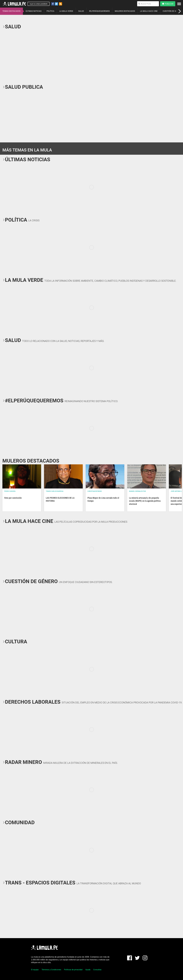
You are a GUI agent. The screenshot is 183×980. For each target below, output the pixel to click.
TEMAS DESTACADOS (11, 11)
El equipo (35, 970)
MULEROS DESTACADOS (125, 11)
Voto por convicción (13, 498)
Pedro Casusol (10, 491)
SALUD (81, 11)
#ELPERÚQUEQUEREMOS (99, 11)
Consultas (97, 970)
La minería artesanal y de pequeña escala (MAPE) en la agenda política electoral (145, 501)
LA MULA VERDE (66, 11)
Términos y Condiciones (51, 970)
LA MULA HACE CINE (149, 11)
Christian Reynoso (95, 491)
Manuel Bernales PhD (137, 491)
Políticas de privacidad (73, 970)
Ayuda (88, 970)
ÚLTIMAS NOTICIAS (34, 11)
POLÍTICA (50, 11)
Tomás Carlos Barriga (55, 491)
